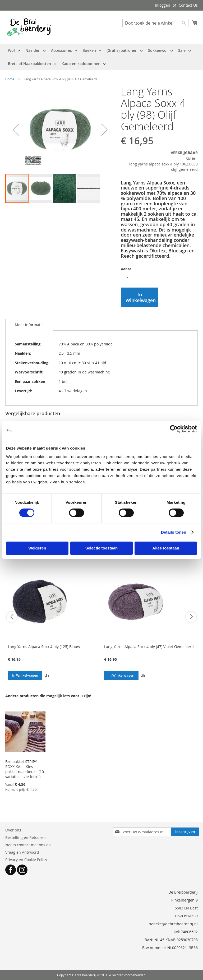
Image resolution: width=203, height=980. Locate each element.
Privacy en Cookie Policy (26, 860)
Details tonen (174, 532)
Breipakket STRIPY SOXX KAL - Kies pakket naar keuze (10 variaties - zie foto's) (25, 769)
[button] (16, 130)
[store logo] (29, 27)
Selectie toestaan (102, 548)
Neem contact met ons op (28, 845)
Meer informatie (29, 325)
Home (10, 79)
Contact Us (188, 5)
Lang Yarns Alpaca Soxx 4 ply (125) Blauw (44, 647)
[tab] (29, 325)
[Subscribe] (185, 832)
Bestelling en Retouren (26, 837)
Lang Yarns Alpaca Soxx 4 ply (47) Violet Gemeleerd (149, 647)
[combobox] (155, 23)
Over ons (13, 830)
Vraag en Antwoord (22, 852)
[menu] (101, 57)
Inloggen (163, 5)
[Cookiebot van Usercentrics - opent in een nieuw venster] (174, 429)
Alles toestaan (166, 548)
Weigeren (37, 548)
